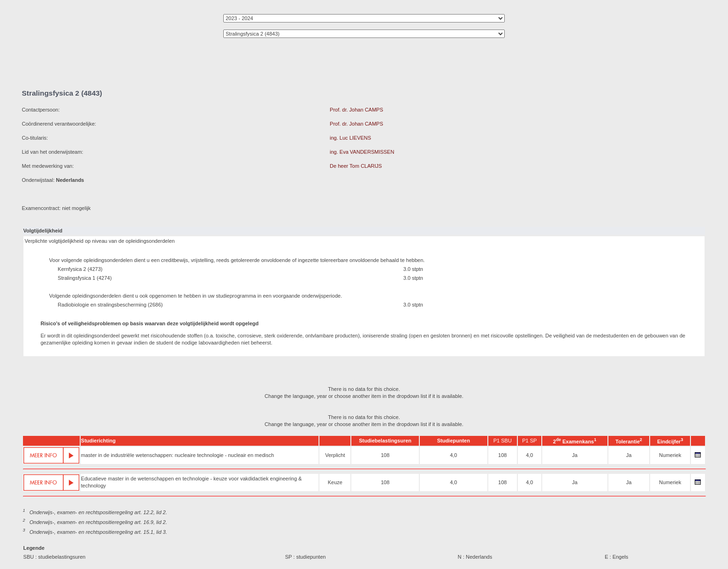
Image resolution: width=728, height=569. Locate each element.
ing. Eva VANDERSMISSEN (362, 152)
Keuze (335, 482)
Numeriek (670, 455)
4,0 (453, 455)
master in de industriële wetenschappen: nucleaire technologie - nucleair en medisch (178, 455)
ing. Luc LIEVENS (350, 138)
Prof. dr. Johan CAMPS (356, 110)
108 (385, 455)
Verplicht (335, 455)
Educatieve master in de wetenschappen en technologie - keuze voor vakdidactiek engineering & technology (192, 482)
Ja (575, 455)
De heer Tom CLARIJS (356, 166)
